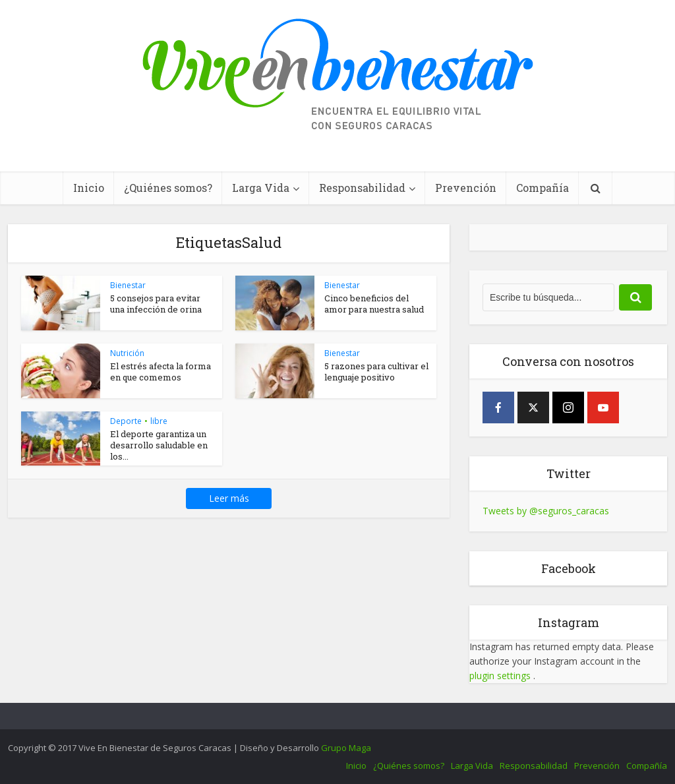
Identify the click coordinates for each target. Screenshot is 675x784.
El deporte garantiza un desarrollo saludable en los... (159, 445)
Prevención (466, 188)
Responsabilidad (362, 188)
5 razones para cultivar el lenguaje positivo (376, 372)
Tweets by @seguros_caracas (546, 511)
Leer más (229, 498)
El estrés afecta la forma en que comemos (161, 372)
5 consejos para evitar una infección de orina (156, 304)
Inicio (89, 188)
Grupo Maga (346, 748)
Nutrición (127, 353)
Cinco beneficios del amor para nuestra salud (374, 304)
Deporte (126, 421)
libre (159, 421)
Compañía (543, 188)
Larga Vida (261, 188)
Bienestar (128, 285)
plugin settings (501, 676)
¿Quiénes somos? (168, 188)
